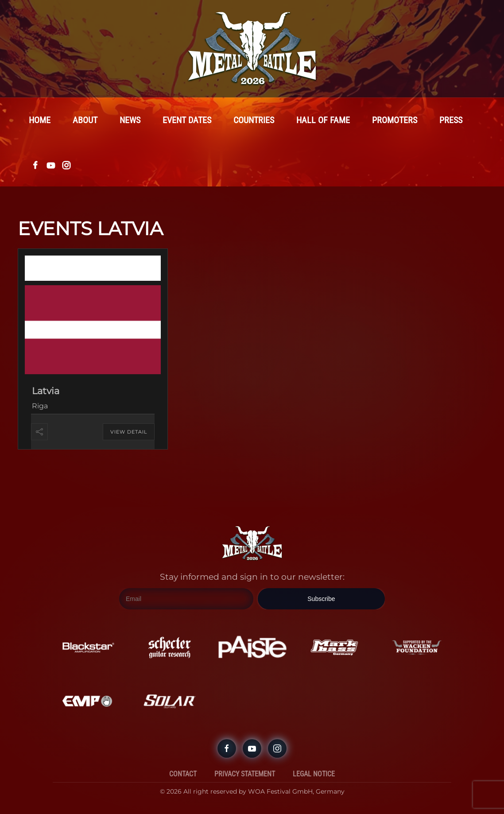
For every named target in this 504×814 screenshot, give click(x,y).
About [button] (85, 120)
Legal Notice (314, 774)
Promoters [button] (395, 120)
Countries (254, 120)
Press (451, 120)
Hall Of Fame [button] (323, 120)
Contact (183, 774)
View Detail (129, 432)
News (130, 120)
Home (40, 120)
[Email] (186, 599)
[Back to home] (252, 49)
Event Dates (187, 120)
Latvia (46, 391)
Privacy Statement (245, 774)
